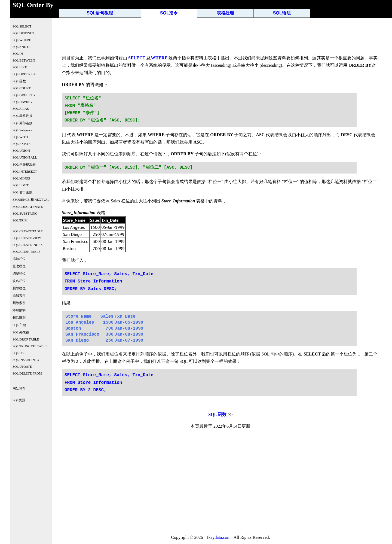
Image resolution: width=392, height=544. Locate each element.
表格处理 (225, 13)
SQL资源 (19, 400)
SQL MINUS (21, 178)
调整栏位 (19, 273)
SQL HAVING (22, 102)
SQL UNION (21, 151)
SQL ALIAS (21, 109)
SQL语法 (282, 13)
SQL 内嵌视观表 (24, 165)
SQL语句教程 (100, 13)
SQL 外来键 (21, 332)
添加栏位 (19, 259)
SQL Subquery (22, 130)
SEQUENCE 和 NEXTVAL (31, 200)
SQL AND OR (22, 47)
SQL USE (19, 353)
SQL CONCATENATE (28, 207)
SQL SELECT (22, 26)
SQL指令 (169, 13)
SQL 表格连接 (22, 116)
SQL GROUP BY (24, 95)
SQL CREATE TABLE (28, 231)
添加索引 (19, 296)
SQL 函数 (217, 414)
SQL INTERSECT (25, 172)
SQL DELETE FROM (27, 373)
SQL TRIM (20, 220)
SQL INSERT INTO (26, 360)
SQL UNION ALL (25, 157)
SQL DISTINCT (23, 33)
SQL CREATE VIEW (27, 238)
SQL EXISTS (22, 144)
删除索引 (19, 303)
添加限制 (19, 310)
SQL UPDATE (22, 367)
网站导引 (19, 389)
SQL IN (18, 54)
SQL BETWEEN (24, 60)
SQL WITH (20, 137)
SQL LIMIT (21, 185)
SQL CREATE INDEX (28, 245)
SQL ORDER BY (24, 74)
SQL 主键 (19, 325)
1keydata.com (218, 537)
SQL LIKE (20, 67)
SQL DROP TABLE (26, 339)
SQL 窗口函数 (22, 192)
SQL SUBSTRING (25, 214)
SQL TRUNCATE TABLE (30, 346)
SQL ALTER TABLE (27, 252)
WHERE (159, 58)
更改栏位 (19, 266)
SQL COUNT (22, 88)
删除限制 (19, 318)
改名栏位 (19, 281)
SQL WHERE (22, 40)
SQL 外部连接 (22, 123)
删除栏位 (19, 288)
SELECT (137, 58)
